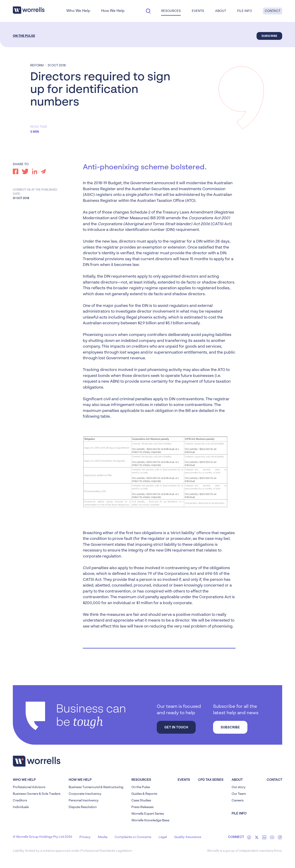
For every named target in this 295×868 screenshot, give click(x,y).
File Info (245, 11)
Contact (273, 11)
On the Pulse (24, 36)
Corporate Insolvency (85, 794)
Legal (163, 837)
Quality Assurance (188, 837)
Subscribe (269, 36)
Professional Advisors (29, 787)
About (221, 11)
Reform (37, 65)
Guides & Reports (144, 794)
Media (103, 837)
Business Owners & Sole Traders (37, 794)
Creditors (20, 800)
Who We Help (78, 11)
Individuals (21, 807)
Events (198, 11)
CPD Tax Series (211, 780)
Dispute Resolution (83, 807)
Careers (238, 800)
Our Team (239, 794)
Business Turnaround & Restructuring (96, 787)
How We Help (113, 11)
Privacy (85, 837)
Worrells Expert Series (148, 814)
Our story (239, 787)
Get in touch (176, 727)
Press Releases (142, 807)
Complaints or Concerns (133, 837)
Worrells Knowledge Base (150, 820)
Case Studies (141, 800)
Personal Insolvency (84, 800)
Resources (171, 11)
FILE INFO (239, 814)
